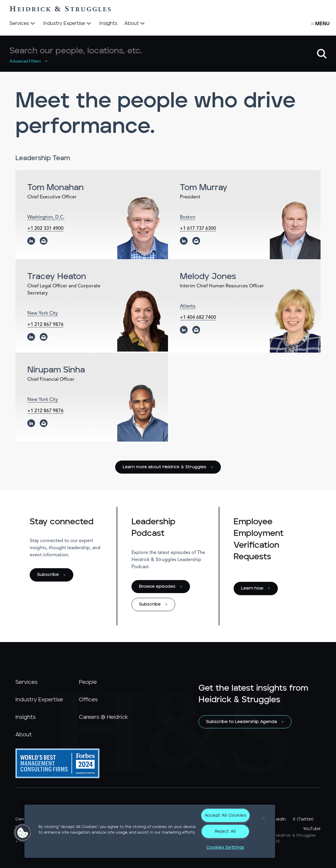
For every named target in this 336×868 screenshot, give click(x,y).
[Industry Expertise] (68, 24)
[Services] (23, 24)
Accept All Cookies (225, 815)
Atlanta (188, 306)
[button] (32, 61)
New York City (43, 313)
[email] (44, 241)
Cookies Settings (225, 847)
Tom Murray (204, 188)
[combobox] (161, 51)
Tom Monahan (56, 188)
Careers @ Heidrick (103, 717)
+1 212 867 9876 (45, 325)
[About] (135, 24)
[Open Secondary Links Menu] (320, 24)
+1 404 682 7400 (198, 318)
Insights (26, 717)
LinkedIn (278, 819)
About (24, 735)
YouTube (312, 829)
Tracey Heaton (57, 277)
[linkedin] (31, 241)
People (88, 682)
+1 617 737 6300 (198, 229)
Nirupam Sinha (56, 370)
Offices (88, 700)
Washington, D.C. (46, 217)
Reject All (225, 831)
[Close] (263, 818)
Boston (188, 217)
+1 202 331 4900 (45, 229)
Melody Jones (208, 277)
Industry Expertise (39, 700)
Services (26, 682)
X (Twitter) (303, 819)
